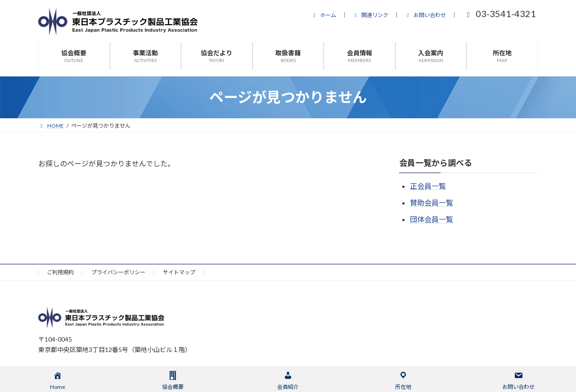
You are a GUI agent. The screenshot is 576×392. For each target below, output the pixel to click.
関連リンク (370, 15)
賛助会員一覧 (432, 203)
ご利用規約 (60, 272)
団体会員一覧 (432, 219)
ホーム (324, 15)
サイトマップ (179, 272)
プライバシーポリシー (118, 272)
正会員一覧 (428, 186)
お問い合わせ (425, 15)
